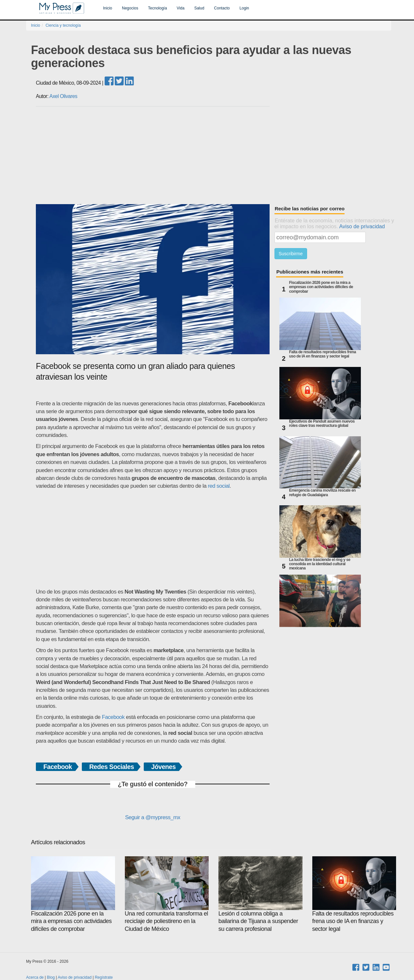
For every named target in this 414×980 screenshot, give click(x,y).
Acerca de (35, 977)
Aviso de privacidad (362, 226)
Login (244, 8)
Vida (181, 8)
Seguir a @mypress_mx (153, 817)
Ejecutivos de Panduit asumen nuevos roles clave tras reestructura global (322, 424)
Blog (51, 977)
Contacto (222, 8)
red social (219, 486)
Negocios (130, 8)
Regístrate (104, 977)
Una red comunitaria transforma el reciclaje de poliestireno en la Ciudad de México (167, 894)
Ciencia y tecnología (63, 25)
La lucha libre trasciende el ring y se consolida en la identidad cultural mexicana (320, 564)
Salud (199, 8)
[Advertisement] (214, 155)
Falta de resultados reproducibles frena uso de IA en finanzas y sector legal (323, 354)
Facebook (113, 717)
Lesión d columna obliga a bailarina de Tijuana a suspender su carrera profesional (260, 894)
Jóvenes (163, 767)
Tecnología (157, 8)
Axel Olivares (63, 96)
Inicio (108, 8)
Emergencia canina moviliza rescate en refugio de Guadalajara (322, 493)
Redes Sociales (112, 767)
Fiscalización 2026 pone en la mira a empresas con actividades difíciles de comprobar (321, 287)
